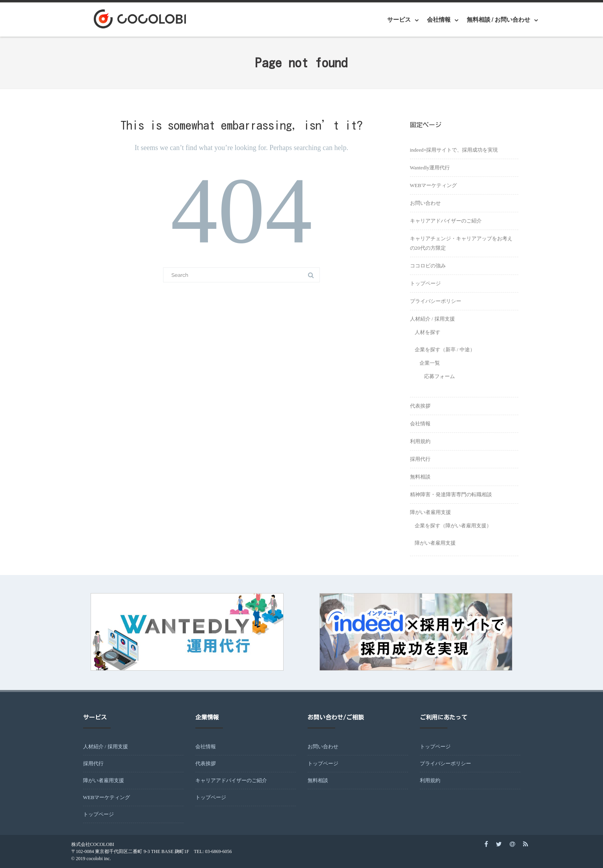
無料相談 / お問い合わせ (498, 20)
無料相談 (420, 477)
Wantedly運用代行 (430, 168)
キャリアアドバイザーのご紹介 (446, 221)
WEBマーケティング (434, 185)
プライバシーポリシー (436, 301)
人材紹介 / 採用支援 (432, 319)
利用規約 (420, 441)
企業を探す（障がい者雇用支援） (453, 526)
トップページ (425, 283)
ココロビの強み (428, 266)
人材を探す (428, 332)
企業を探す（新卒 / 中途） (445, 350)
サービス (399, 20)
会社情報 (439, 20)
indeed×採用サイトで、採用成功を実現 (454, 150)
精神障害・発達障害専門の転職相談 (451, 494)
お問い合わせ (425, 203)
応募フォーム (440, 376)
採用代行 (420, 459)
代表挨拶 (420, 406)
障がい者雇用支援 (430, 512)
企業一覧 (430, 363)
